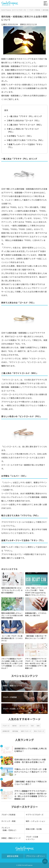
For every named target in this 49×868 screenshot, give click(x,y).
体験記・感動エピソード (12, 686)
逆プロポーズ (24, 726)
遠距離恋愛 (6, 731)
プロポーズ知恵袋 (10, 697)
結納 (38, 726)
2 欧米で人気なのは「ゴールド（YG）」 (24, 120)
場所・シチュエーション (36, 821)
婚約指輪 (15, 731)
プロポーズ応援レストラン (13, 709)
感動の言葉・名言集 (34, 829)
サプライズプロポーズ (35, 815)
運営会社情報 (13, 856)
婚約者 (15, 726)
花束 (32, 726)
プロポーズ (6, 726)
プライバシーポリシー (35, 856)
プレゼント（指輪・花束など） (9, 829)
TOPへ (45, 861)
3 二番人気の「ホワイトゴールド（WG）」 (25, 125)
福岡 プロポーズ (26, 731)
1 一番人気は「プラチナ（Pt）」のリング (24, 116)
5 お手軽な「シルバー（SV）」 (20, 136)
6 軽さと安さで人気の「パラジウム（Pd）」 (26, 140)
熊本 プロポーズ (39, 731)
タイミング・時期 (8, 821)
